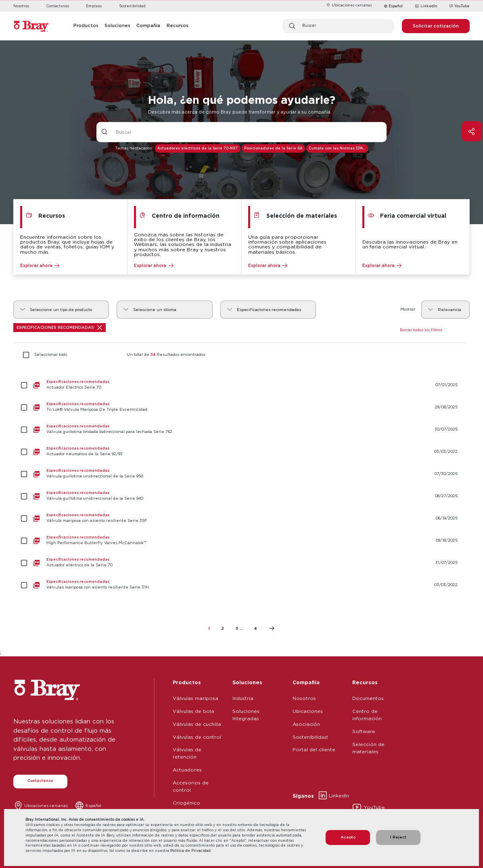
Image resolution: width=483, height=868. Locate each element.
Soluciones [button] (117, 25)
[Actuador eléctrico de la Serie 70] (241, 563)
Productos (187, 682)
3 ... (239, 628)
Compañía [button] (148, 25)
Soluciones (247, 682)
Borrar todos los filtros (421, 330)
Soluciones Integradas (246, 715)
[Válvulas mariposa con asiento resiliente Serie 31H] (241, 585)
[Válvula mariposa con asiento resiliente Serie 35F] (241, 518)
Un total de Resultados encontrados (166, 355)
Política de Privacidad (190, 850)
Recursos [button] (178, 25)
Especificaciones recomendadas (59, 328)
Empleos (94, 6)
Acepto (348, 837)
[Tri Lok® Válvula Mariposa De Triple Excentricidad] (241, 407)
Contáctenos (58, 6)
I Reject (398, 837)
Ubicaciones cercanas (349, 5)
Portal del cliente (314, 749)
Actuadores (187, 770)
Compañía (306, 682)
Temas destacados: (134, 148)
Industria (243, 698)
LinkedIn (426, 6)
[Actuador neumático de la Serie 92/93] (241, 452)
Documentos (368, 698)
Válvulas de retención (187, 753)
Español (396, 6)
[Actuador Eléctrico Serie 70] (241, 385)
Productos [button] (86, 25)
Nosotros (21, 6)
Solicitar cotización (436, 26)
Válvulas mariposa (195, 698)
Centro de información (367, 715)
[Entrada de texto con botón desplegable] (250, 132)
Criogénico (186, 803)
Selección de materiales (368, 748)
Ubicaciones (308, 711)
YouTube (460, 6)
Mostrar (408, 309)
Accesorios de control (191, 786)
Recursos (365, 682)
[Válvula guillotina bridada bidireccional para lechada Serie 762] (241, 430)
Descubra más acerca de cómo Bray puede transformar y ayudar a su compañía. (240, 112)
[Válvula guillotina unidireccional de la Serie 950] (241, 474)
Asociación (306, 724)
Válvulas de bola (193, 711)
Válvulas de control (197, 737)
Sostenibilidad (132, 6)
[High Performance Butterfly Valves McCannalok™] (241, 541)
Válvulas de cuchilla (197, 724)
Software (364, 731)
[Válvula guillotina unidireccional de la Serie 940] (241, 496)
